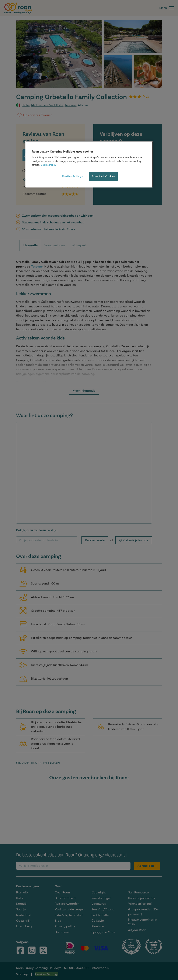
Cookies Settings (72, 176)
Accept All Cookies (103, 176)
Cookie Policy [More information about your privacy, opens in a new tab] (48, 165)
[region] (89, 164)
